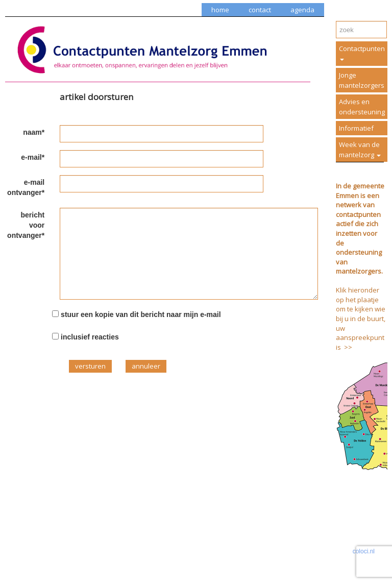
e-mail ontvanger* (26, 187)
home (220, 10)
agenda (302, 10)
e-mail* (33, 157)
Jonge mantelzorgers (362, 80)
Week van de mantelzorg (360, 150)
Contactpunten (362, 52)
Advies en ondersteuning (362, 107)
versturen (90, 366)
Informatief (356, 128)
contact (260, 10)
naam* (34, 132)
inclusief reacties (90, 337)
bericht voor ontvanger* (26, 225)
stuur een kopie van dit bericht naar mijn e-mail (141, 314)
